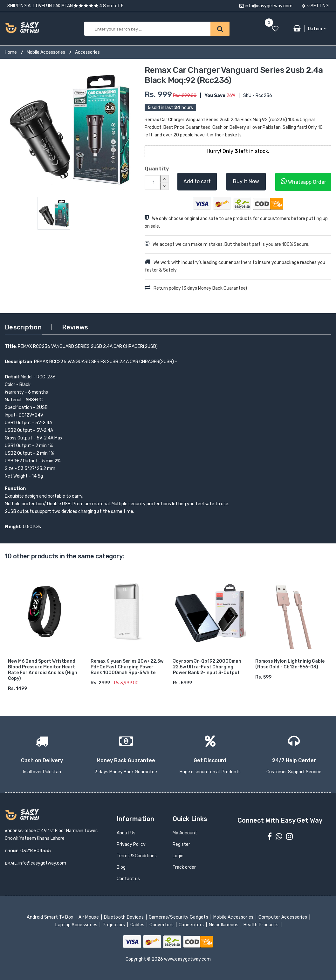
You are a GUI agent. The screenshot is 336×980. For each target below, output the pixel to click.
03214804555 (36, 851)
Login (178, 856)
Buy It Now (246, 181)
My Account (185, 833)
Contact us (128, 879)
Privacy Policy (131, 844)
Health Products (262, 925)
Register (181, 844)
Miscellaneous (224, 925)
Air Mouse (89, 917)
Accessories (87, 52)
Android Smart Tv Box (51, 917)
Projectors (114, 925)
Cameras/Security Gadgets (179, 917)
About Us (126, 833)
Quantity (156, 169)
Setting (315, 6)
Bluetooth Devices (124, 917)
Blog (121, 867)
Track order (184, 867)
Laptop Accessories (77, 925)
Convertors (162, 925)
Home (11, 52)
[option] (70, 129)
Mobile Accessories (46, 52)
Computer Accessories (283, 917)
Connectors (192, 925)
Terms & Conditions (137, 856)
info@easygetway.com (266, 6)
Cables (138, 925)
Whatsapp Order (303, 181)
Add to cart (197, 181)
